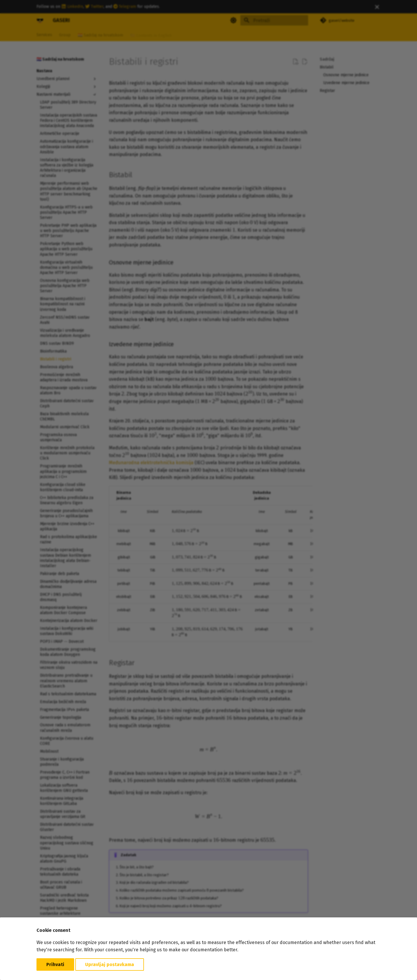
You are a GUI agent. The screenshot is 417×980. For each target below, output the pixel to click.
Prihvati (55, 964)
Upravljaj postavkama (110, 964)
